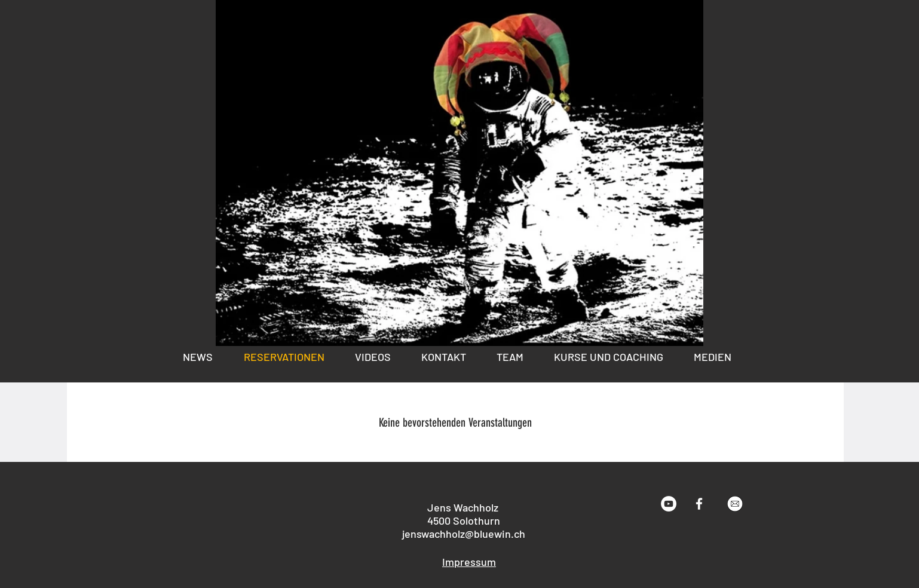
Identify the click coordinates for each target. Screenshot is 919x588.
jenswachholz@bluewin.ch (464, 534)
